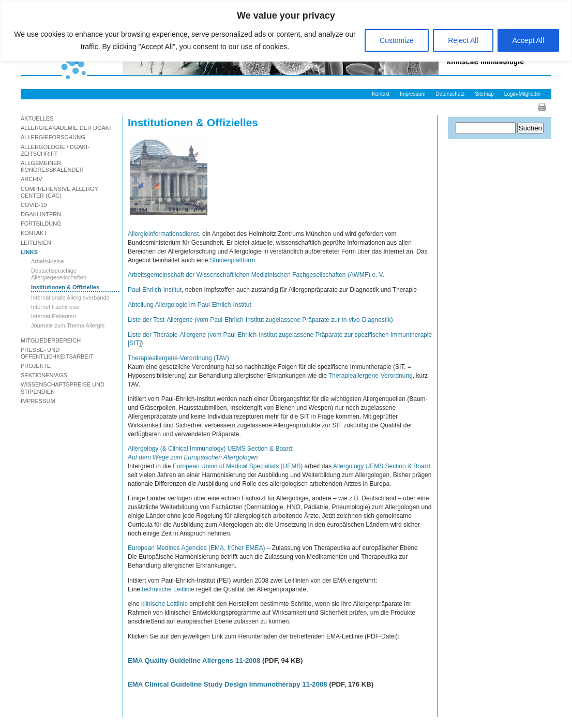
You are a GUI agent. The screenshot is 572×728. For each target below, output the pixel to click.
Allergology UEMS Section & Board (381, 466)
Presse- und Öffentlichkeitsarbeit (57, 353)
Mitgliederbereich (51, 340)
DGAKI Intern (41, 214)
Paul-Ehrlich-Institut (155, 290)
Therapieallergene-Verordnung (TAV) (178, 358)
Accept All (528, 40)
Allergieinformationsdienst (163, 234)
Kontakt (381, 94)
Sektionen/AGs (44, 375)
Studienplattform (232, 260)
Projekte (36, 366)
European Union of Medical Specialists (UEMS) (238, 466)
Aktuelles (37, 118)
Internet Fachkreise (55, 307)
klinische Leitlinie (164, 604)
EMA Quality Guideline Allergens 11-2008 (194, 660)
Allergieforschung (53, 137)
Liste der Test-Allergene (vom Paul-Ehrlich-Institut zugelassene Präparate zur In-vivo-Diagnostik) (260, 320)
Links (29, 252)
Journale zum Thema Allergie (68, 325)
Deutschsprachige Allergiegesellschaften (59, 274)
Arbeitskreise (48, 261)
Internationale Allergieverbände (70, 298)
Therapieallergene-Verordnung (371, 376)
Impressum (412, 94)
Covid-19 (34, 205)
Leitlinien (36, 243)
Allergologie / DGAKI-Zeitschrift (55, 150)
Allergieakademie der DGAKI (66, 128)
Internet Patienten (54, 316)
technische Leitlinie (168, 589)
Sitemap (484, 94)
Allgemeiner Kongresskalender (52, 166)
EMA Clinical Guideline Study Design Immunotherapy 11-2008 (228, 684)
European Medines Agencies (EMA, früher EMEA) (196, 548)
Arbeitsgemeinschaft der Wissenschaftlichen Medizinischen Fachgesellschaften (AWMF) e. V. (256, 275)
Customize (397, 40)
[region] (286, 31)
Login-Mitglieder (523, 94)
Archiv (32, 179)
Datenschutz (450, 94)
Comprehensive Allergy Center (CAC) (59, 192)
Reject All (463, 40)
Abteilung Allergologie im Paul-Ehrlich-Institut (190, 305)
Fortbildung (41, 224)
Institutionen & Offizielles (65, 287)
